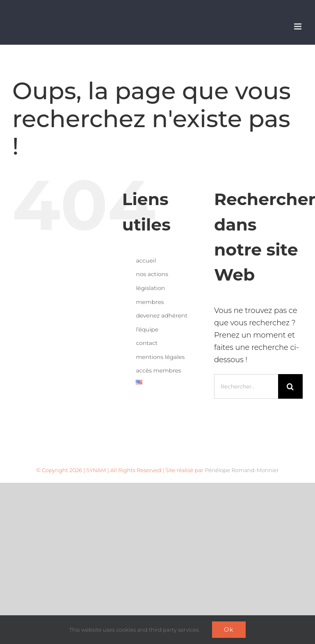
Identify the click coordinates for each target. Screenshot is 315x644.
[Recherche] (290, 386)
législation (150, 288)
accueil (146, 260)
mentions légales (160, 357)
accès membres (158, 370)
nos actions (152, 274)
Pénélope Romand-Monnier (242, 470)
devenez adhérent (162, 315)
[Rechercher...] (246, 386)
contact (147, 343)
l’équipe (147, 329)
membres (150, 302)
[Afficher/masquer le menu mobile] (298, 26)
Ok (229, 630)
